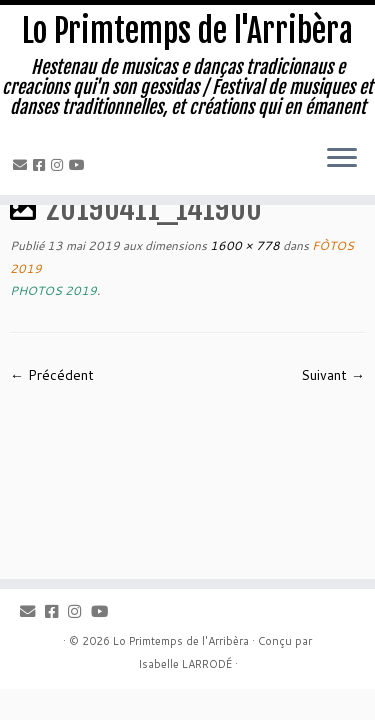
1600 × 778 (243, 245)
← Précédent (52, 375)
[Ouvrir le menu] (342, 159)
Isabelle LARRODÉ (185, 664)
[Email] (23, 165)
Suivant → (333, 375)
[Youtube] (80, 165)
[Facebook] (42, 165)
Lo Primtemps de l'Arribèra (187, 31)
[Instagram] (60, 165)
